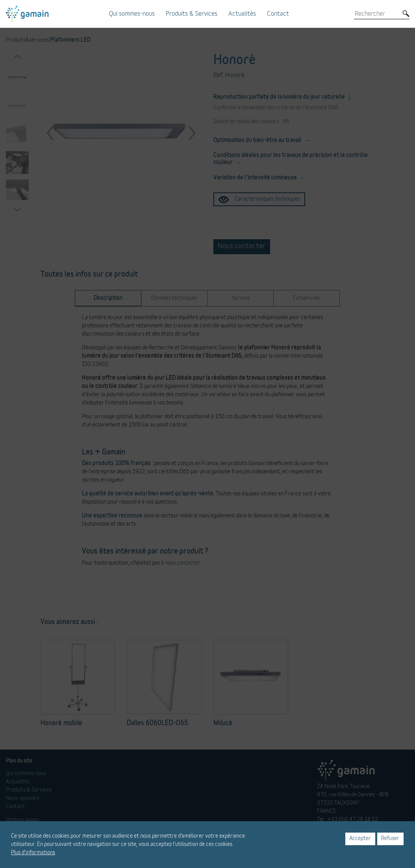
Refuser (390, 838)
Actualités (242, 14)
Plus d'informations (33, 853)
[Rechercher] (376, 14)
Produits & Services (192, 14)
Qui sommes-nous (132, 14)
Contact (278, 14)
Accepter (360, 838)
